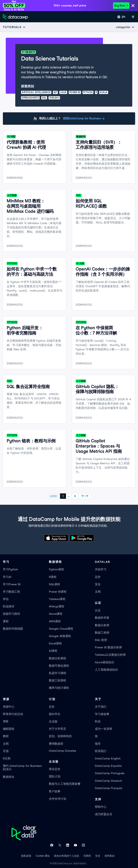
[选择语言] (121, 17)
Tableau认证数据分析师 (110, 655)
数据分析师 (102, 625)
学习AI (7, 577)
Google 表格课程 (60, 636)
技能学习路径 (11, 614)
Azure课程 (56, 614)
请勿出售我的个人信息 (66, 856)
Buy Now (121, 6)
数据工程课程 (57, 680)
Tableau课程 (57, 599)
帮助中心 (101, 807)
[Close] (133, 6)
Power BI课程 (58, 592)
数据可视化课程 (59, 666)
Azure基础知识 (104, 662)
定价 (98, 577)
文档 (98, 592)
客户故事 (55, 791)
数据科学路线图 (13, 629)
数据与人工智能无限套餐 (65, 784)
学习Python (10, 569)
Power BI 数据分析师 (108, 647)
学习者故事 (102, 714)
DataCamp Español (108, 766)
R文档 (7, 758)
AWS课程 (55, 621)
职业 (98, 721)
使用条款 (110, 856)
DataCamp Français (109, 788)
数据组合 (9, 777)
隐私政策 (26, 856)
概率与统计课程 (59, 688)
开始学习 (101, 569)
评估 (6, 599)
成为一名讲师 (103, 729)
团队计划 (55, 776)
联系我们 (101, 751)
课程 (6, 621)
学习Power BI (12, 584)
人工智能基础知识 (106, 670)
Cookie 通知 (43, 856)
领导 (98, 744)
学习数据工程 (11, 592)
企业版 (53, 721)
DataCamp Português (110, 773)
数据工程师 (102, 633)
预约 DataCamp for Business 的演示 (22, 768)
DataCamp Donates (63, 751)
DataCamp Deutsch (108, 781)
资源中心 (9, 707)
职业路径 (9, 606)
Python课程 (56, 569)
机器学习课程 (57, 673)
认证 (98, 610)
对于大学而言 (57, 729)
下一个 (85, 496)
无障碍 (87, 856)
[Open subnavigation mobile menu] (14, 27)
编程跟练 (9, 729)
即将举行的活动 (13, 714)
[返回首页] (15, 17)
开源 (6, 751)
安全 (98, 584)
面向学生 (55, 714)
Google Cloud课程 (61, 629)
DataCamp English (108, 758)
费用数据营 (56, 744)
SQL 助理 (101, 640)
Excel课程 (55, 643)
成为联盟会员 (103, 814)
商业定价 (55, 769)
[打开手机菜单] (133, 17)
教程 (6, 736)
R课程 (53, 577)
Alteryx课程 (57, 606)
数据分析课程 (57, 658)
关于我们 (101, 707)
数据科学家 (102, 618)
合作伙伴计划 (57, 799)
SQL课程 (54, 584)
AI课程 (53, 651)
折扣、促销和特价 (60, 736)
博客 (6, 721)
